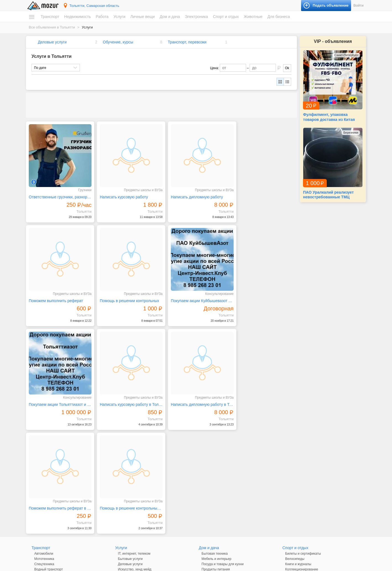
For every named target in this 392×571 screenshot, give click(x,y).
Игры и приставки (215, 493)
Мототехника (44, 447)
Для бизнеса (279, 17)
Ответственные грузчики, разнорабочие (59, 194)
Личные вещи (142, 17)
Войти (359, 5)
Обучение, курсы (118, 42)
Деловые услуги (52, 42)
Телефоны (210, 514)
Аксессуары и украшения (137, 530)
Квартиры (42, 477)
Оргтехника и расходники (221, 503)
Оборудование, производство (141, 468)
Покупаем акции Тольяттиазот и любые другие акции (196, 295)
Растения (209, 468)
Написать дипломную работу (192, 194)
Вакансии (42, 522)
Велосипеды (295, 447)
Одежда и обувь (130, 519)
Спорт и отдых (226, 17)
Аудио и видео (213, 487)
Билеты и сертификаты (303, 442)
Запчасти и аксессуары (52, 463)
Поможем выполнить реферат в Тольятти (127, 397)
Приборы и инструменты (220, 508)
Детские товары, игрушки (137, 524)
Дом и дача (170, 17)
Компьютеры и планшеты (221, 498)
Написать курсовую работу (121, 194)
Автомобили (44, 442)
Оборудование (297, 517)
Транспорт (50, 17)
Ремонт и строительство (220, 463)
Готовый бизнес (297, 512)
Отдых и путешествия (302, 468)
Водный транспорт (49, 458)
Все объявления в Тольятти (52, 27)
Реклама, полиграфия (135, 479)
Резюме (40, 528)
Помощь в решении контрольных (58, 295)
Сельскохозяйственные (303, 498)
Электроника (197, 17)
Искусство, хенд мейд (135, 458)
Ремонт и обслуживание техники (143, 484)
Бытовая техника (215, 442)
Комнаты (41, 482)
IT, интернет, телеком (134, 442)
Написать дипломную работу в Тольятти (59, 397)
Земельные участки (49, 493)
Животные (253, 17)
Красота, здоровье (132, 463)
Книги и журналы (298, 453)
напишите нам (272, 566)
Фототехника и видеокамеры (224, 519)
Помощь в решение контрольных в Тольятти (196, 397)
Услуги (119, 17)
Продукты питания (216, 458)
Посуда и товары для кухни (223, 453)
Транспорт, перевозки (187, 42)
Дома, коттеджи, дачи (51, 487)
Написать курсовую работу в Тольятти (264, 295)
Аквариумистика (298, 487)
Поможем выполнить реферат (261, 194)
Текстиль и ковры (215, 474)
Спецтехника (44, 453)
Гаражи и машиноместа (52, 498)
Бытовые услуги (130, 447)
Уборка (124, 505)
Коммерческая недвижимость (57, 503)
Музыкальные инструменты (307, 463)
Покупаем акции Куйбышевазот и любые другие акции (127, 295)
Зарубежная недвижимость (55, 508)
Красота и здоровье (133, 535)
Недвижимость (77, 17)
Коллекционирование (302, 458)
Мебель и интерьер (216, 447)
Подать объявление (308, 551)
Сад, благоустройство (135, 495)
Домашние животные (302, 493)
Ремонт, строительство (136, 489)
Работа (102, 17)
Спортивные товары (301, 474)
